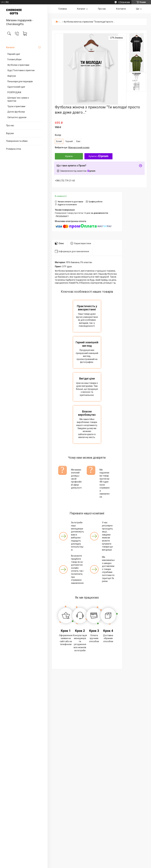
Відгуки (10, 133)
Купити (69, 156)
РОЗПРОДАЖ (14, 92)
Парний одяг (14, 54)
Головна (63, 9)
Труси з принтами (16, 106)
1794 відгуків (124, 2)
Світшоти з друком (17, 117)
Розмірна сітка (14, 149)
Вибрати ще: (72, 147)
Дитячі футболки (16, 112)
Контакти (121, 9)
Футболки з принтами (18, 65)
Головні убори (14, 59)
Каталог (10, 47)
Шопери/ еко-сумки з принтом (18, 99)
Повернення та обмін (17, 141)
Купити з (99, 156)
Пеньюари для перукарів (20, 81)
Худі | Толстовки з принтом (21, 70)
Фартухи (12, 76)
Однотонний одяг (16, 87)
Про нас (10, 125)
